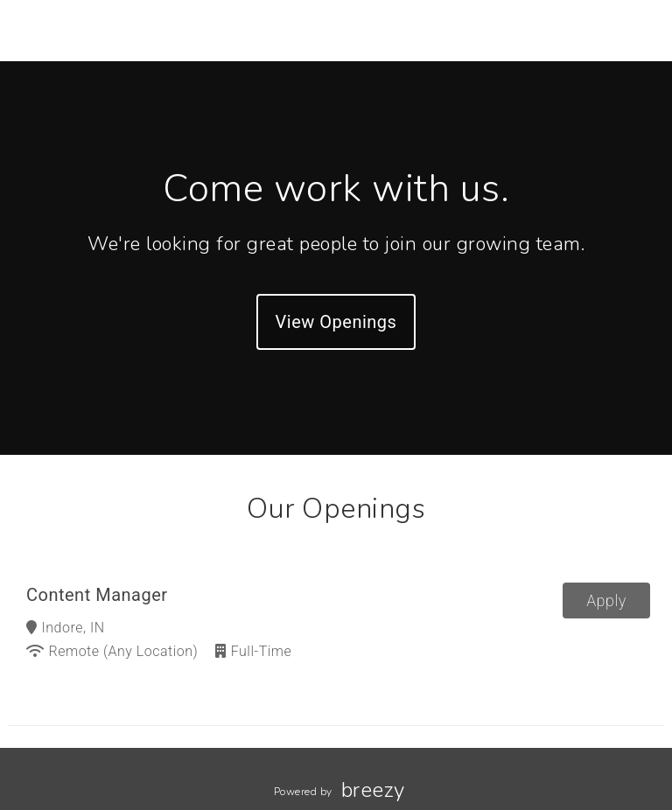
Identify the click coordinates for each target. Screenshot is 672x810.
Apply (606, 601)
